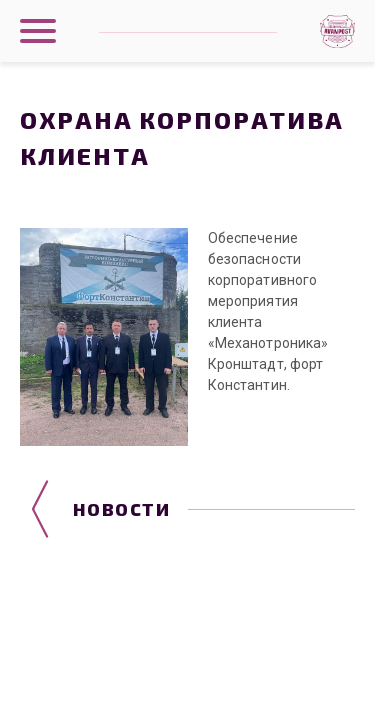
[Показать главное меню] (38, 31)
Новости (121, 509)
